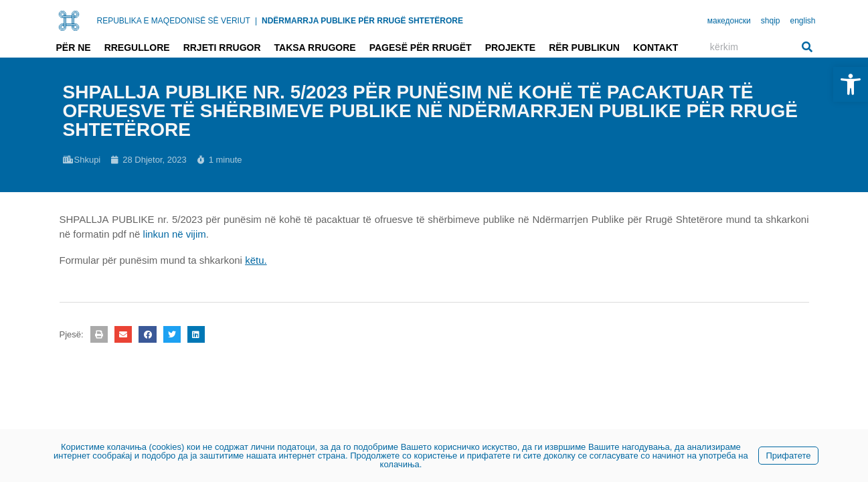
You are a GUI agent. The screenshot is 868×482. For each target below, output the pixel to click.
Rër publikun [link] (584, 48)
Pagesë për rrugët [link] (421, 48)
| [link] (256, 21)
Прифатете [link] (788, 456)
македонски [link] (729, 21)
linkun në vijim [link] (175, 234)
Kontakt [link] (656, 48)
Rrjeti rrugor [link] (222, 48)
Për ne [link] (74, 48)
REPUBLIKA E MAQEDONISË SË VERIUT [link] (174, 21)
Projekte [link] (510, 48)
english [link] (802, 21)
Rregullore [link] (137, 48)
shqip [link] (771, 21)
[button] (99, 334)
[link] (851, 84)
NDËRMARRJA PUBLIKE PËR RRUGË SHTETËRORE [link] (362, 21)
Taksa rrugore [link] (315, 48)
